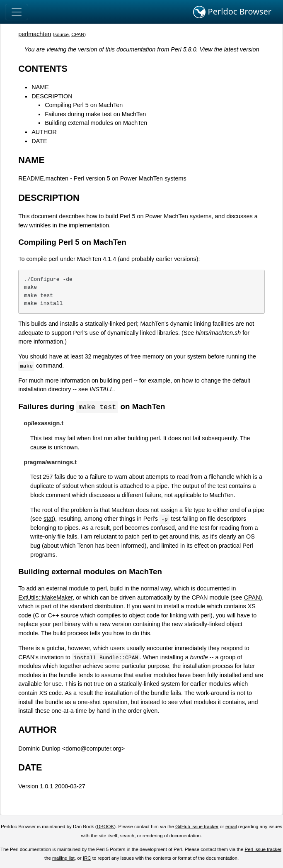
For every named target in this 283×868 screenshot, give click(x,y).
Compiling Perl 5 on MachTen (84, 105)
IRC (87, 858)
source (62, 34)
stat (48, 519)
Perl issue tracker (263, 850)
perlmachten (35, 34)
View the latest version (230, 49)
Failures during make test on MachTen (95, 114)
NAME (40, 87)
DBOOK (106, 827)
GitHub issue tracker (197, 827)
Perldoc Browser (232, 12)
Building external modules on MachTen (96, 123)
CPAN (78, 34)
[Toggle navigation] (17, 12)
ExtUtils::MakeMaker (45, 598)
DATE (39, 141)
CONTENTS (43, 69)
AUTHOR (44, 132)
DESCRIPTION (52, 96)
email (231, 827)
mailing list (63, 858)
